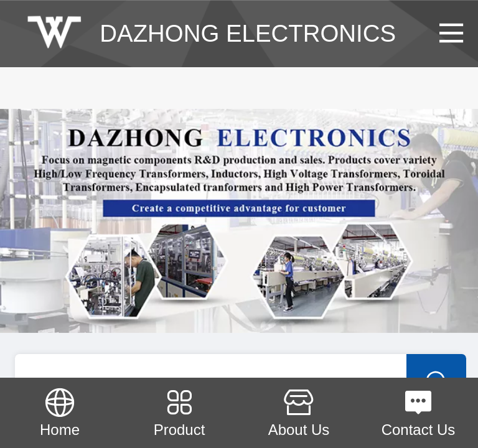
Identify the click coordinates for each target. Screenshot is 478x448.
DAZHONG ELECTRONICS (248, 33)
